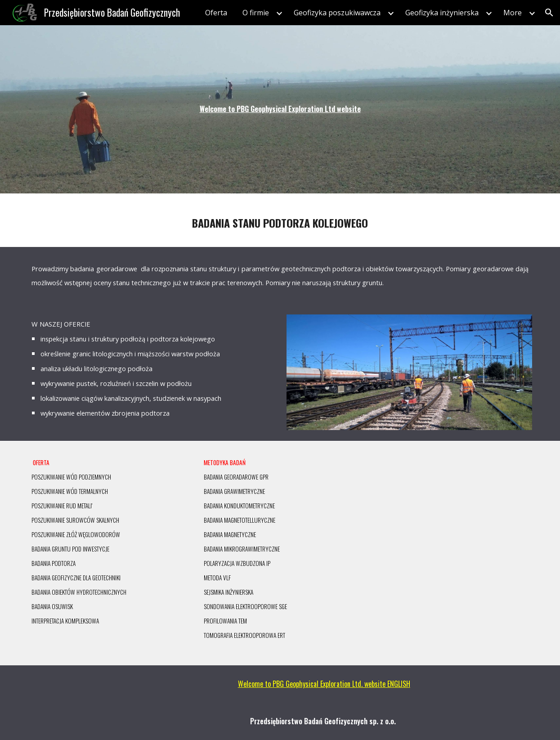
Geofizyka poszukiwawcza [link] (337, 13)
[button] (549, 13)
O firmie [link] (256, 13)
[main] (280, 109)
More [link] (513, 13)
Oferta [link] (216, 13)
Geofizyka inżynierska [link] (442, 13)
